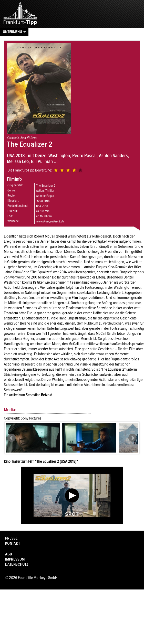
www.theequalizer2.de (50, 221)
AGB (9, 554)
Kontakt (13, 543)
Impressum (15, 559)
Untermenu (12, 32)
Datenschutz (17, 564)
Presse (11, 538)
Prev (12, 438)
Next (132, 438)
